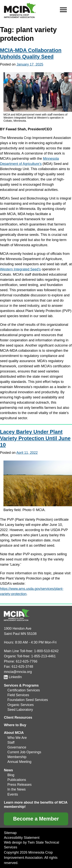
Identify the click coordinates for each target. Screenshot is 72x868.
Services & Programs (21, 685)
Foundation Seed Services (28, 700)
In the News (16, 789)
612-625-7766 (27, 661)
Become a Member (36, 819)
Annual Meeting (19, 762)
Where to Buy (15, 725)
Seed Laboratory (20, 710)
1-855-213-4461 (43, 656)
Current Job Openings (24, 752)
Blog (11, 775)
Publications (17, 780)
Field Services (18, 695)
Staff (11, 742)
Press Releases (19, 785)
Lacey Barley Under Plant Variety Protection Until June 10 (35, 438)
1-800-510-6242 (46, 651)
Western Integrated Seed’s (20, 269)
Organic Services (20, 705)
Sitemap (10, 833)
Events (13, 794)
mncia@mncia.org (18, 672)
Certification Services (24, 690)
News (8, 770)
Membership (17, 757)
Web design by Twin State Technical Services (31, 845)
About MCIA (14, 733)
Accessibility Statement (22, 838)
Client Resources (18, 718)
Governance (17, 747)
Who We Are (17, 738)
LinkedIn (13, 677)
